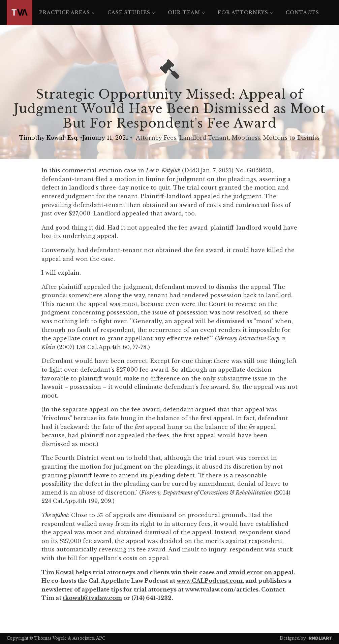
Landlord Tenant (204, 138)
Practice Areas (65, 12)
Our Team (184, 12)
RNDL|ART (320, 638)
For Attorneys (243, 12)
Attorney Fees (156, 138)
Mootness (246, 138)
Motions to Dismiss (291, 138)
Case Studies (129, 12)
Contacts (302, 12)
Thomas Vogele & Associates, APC (70, 638)
